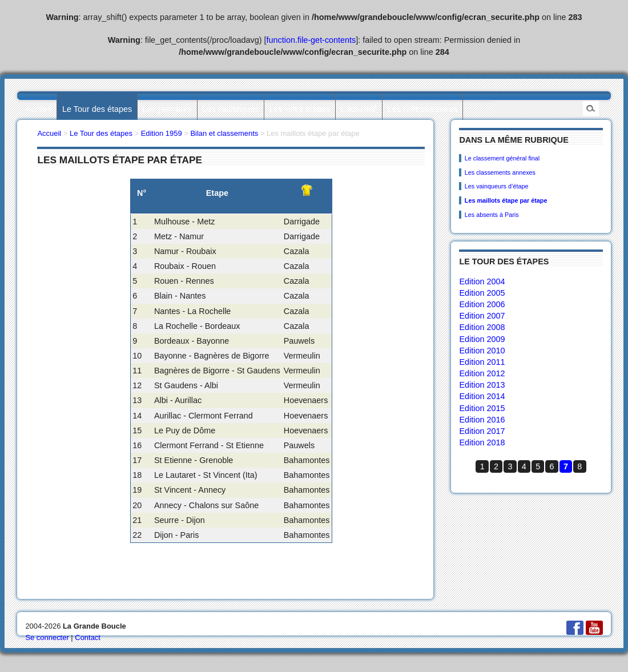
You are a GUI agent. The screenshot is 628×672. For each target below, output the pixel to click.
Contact (88, 637)
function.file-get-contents (311, 40)
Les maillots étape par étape (506, 200)
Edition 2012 (482, 373)
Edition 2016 (482, 420)
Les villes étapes (300, 109)
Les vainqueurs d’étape (497, 186)
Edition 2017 (482, 431)
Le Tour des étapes (97, 109)
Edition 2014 (482, 396)
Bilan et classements (224, 133)
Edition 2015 (482, 408)
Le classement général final (502, 158)
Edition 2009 (482, 339)
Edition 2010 (482, 351)
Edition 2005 (482, 293)
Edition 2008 (482, 327)
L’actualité (359, 109)
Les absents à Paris (492, 215)
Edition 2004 (482, 281)
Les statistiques (230, 109)
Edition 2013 (482, 385)
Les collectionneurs (423, 109)
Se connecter (47, 637)
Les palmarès (167, 109)
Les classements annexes (500, 172)
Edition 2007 (482, 316)
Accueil (38, 109)
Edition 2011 (482, 362)
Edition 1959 (162, 133)
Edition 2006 (482, 304)
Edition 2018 (482, 442)
